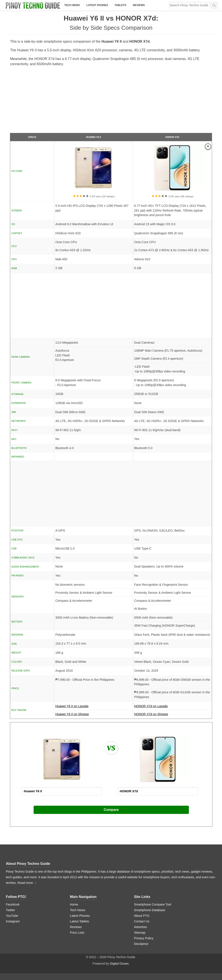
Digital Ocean (119, 964)
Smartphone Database (150, 910)
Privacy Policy (144, 938)
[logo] (33, 5)
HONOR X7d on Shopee (151, 714)
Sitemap (140, 933)
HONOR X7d (172, 137)
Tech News (72, 5)
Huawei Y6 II (93, 137)
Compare (111, 810)
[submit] (214, 5)
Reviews (139, 5)
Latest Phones (97, 5)
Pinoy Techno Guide (34, 864)
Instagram (13, 921)
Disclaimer (141, 944)
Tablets (120, 5)
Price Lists (77, 933)
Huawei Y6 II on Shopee (72, 714)
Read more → (27, 883)
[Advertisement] (111, 102)
